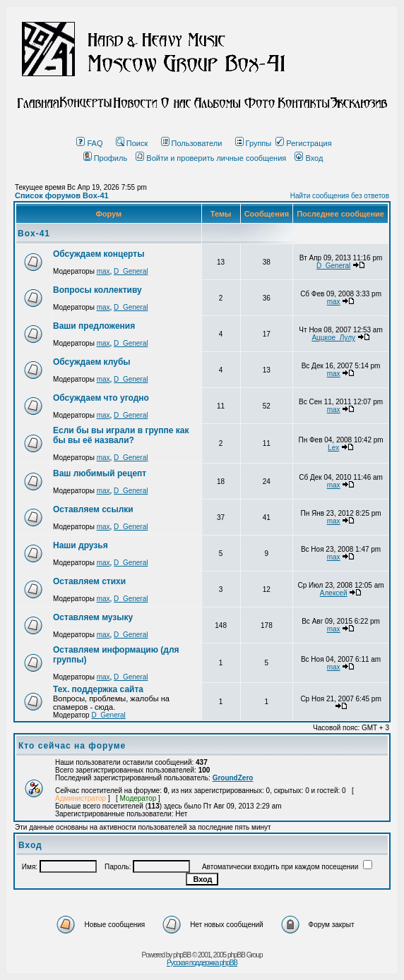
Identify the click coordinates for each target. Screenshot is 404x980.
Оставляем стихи (89, 581)
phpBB (182, 955)
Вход (309, 158)
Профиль (106, 158)
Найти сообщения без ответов (340, 196)
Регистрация (303, 143)
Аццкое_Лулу (333, 338)
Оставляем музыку (93, 617)
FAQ (89, 143)
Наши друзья (81, 545)
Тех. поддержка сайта (98, 689)
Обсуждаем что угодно (101, 398)
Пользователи (192, 143)
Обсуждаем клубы (92, 362)
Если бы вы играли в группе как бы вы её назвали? (121, 435)
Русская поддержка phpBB (202, 963)
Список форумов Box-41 (62, 195)
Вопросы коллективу (97, 290)
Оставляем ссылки (93, 509)
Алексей (334, 593)
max (103, 271)
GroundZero (233, 778)
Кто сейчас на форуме (72, 746)
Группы (254, 143)
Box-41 (34, 234)
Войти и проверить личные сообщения (211, 158)
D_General (131, 271)
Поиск (132, 143)
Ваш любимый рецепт (100, 473)
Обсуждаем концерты (99, 254)
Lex (333, 448)
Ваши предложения (94, 326)
